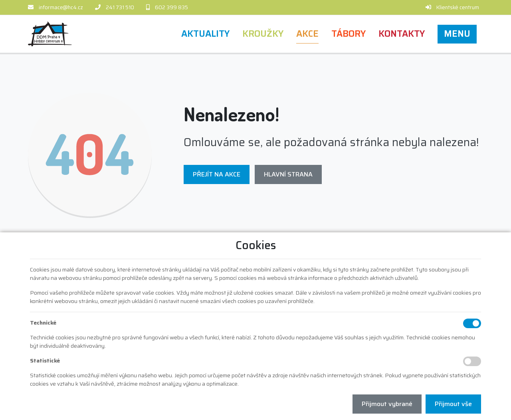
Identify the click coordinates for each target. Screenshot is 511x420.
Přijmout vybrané (387, 404)
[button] (457, 34)
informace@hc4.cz (61, 7)
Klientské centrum (458, 7)
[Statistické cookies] (472, 361)
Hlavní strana (288, 174)
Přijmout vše (453, 404)
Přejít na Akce (217, 174)
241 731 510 (120, 7)
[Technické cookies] (472, 323)
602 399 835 (171, 7)
